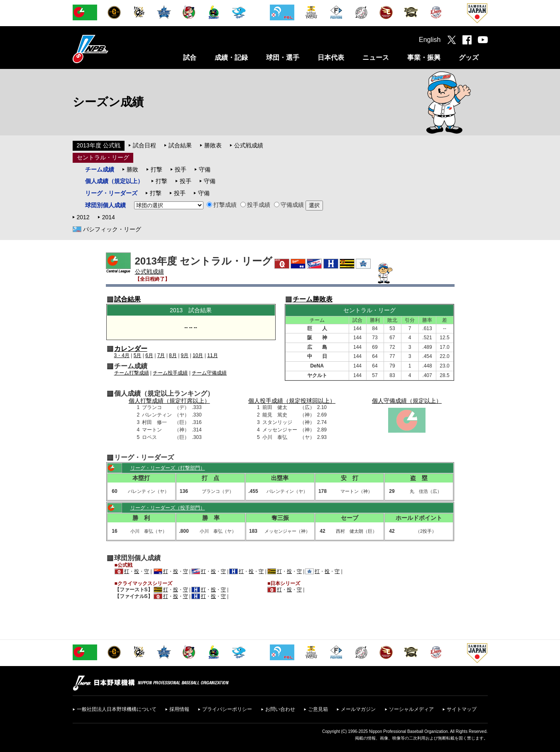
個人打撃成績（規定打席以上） (169, 401)
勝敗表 (213, 145)
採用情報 (179, 709)
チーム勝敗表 (313, 299)
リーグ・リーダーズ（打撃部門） (168, 468)
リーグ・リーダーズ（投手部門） (168, 508)
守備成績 (289, 205)
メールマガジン (358, 709)
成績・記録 (231, 58)
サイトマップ (462, 709)
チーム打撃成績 (132, 373)
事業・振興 (424, 58)
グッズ (469, 58)
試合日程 (144, 145)
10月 (198, 355)
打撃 (157, 169)
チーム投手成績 (170, 373)
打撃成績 (222, 205)
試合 (190, 58)
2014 (109, 217)
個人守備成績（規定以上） (407, 401)
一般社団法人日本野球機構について (117, 709)
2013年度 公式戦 (99, 145)
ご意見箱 (318, 709)
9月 (185, 355)
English (430, 40)
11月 (212, 355)
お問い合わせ (280, 709)
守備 (205, 169)
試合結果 (180, 145)
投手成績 (255, 205)
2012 (83, 217)
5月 (138, 355)
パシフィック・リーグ (112, 229)
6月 (149, 355)
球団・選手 (283, 58)
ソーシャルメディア (411, 709)
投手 (181, 169)
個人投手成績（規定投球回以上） (292, 401)
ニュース (376, 58)
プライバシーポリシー (227, 709)
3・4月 (122, 355)
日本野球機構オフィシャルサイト (111, 49)
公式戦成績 (249, 145)
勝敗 (132, 169)
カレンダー (131, 349)
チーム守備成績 (209, 373)
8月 (173, 355)
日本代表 (331, 58)
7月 (161, 355)
